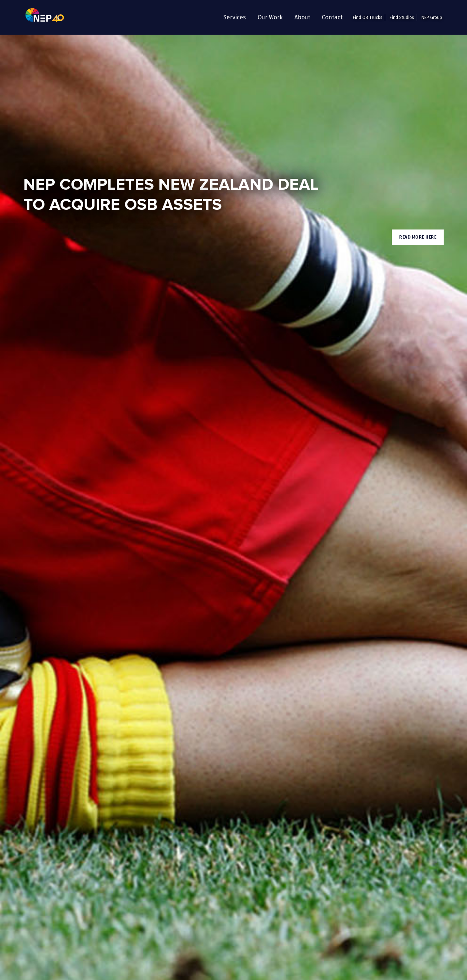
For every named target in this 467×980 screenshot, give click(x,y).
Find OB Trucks (368, 18)
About (302, 17)
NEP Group (432, 18)
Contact (332, 17)
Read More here (418, 237)
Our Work (270, 17)
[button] (235, 18)
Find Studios (402, 18)
